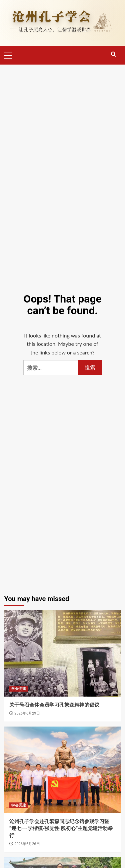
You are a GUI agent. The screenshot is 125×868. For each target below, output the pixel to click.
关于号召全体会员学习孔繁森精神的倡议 (54, 705)
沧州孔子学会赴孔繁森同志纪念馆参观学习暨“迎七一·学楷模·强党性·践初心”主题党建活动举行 (61, 828)
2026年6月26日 (27, 844)
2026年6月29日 (27, 713)
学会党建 (19, 689)
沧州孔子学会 (52, 16)
